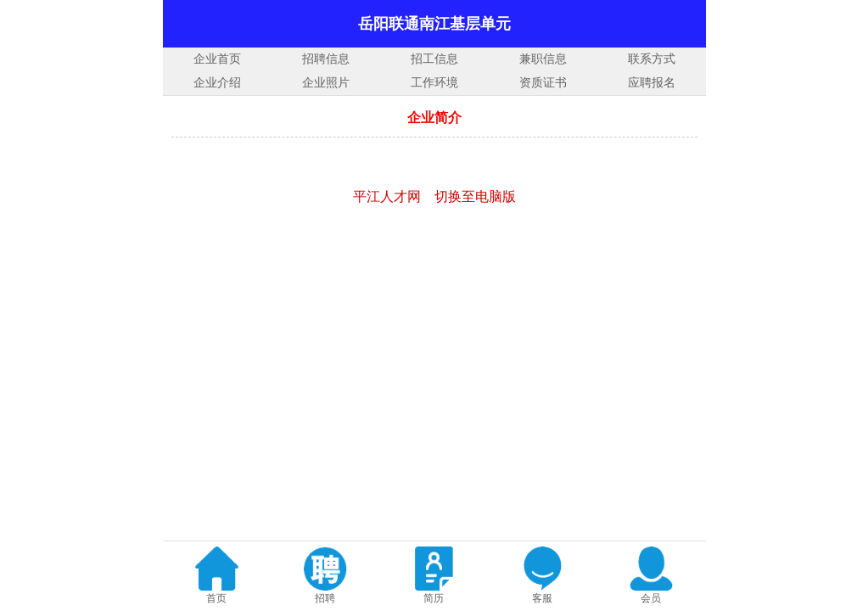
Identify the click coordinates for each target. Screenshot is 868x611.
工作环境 (434, 83)
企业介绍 (217, 83)
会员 (651, 598)
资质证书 (543, 83)
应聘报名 (652, 83)
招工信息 (434, 59)
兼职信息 (543, 59)
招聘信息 (326, 59)
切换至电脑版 (475, 196)
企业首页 (217, 59)
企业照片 (326, 83)
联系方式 (652, 59)
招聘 (325, 598)
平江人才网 (387, 196)
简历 (434, 598)
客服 (542, 598)
